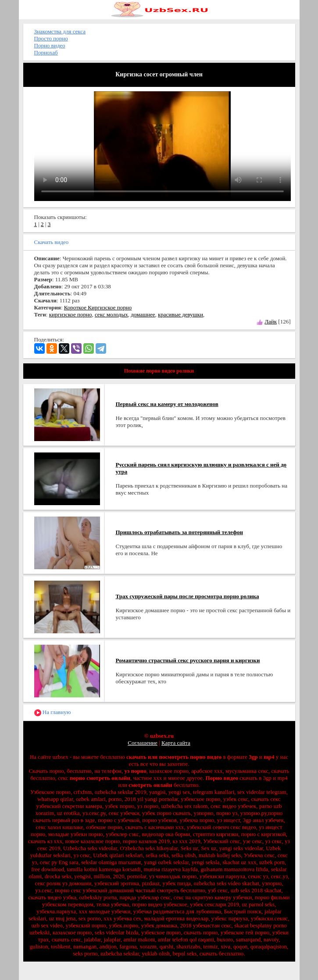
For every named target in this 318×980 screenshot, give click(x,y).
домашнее (143, 314)
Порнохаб (46, 52)
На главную (53, 713)
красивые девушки (180, 314)
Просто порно (51, 38)
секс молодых (111, 314)
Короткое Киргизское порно (98, 307)
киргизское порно (71, 314)
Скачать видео (52, 242)
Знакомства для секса (60, 31)
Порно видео (50, 45)
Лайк (271, 321)
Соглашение (143, 743)
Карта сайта (176, 743)
